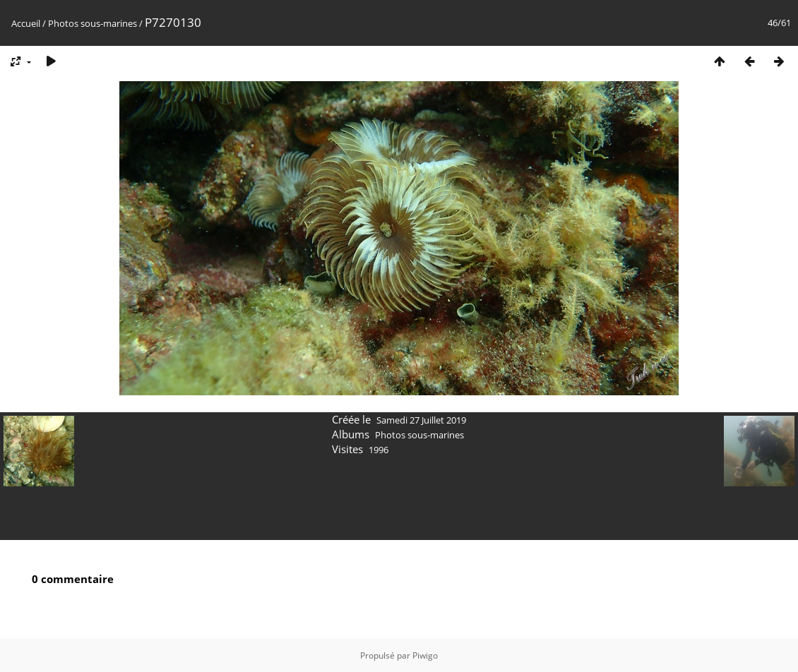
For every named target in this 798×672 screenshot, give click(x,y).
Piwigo (425, 655)
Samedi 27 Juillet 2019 (421, 420)
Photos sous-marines (93, 23)
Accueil (26, 23)
